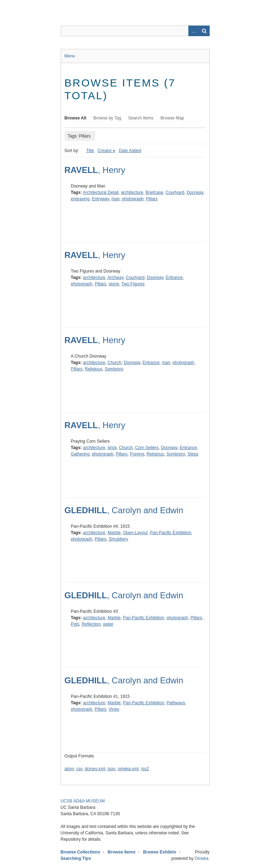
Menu (70, 56)
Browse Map (172, 118)
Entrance (174, 278)
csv (79, 769)
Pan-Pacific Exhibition (171, 533)
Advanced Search (194, 31)
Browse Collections (80, 852)
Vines (114, 709)
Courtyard (175, 192)
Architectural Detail (101, 192)
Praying (137, 454)
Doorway (195, 192)
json (111, 769)
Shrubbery (118, 539)
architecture (132, 192)
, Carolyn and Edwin (124, 510)
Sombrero (114, 369)
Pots (75, 624)
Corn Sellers (147, 448)
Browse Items (122, 852)
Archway (115, 278)
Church (114, 363)
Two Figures (133, 284)
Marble (114, 533)
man (115, 199)
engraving (80, 199)
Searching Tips (76, 858)
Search (204, 31)
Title (90, 151)
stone (114, 284)
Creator (105, 151)
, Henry (95, 170)
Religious (93, 369)
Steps (193, 454)
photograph (133, 199)
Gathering (80, 454)
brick (112, 448)
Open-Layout (135, 533)
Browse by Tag (107, 118)
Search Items (141, 118)
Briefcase (154, 192)
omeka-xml (128, 769)
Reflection (91, 624)
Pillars (152, 199)
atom (69, 769)
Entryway (100, 199)
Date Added (130, 151)
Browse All (76, 118)
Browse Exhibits (159, 852)
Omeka (201, 858)
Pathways (176, 703)
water (108, 624)
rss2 (145, 769)
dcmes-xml (95, 769)
